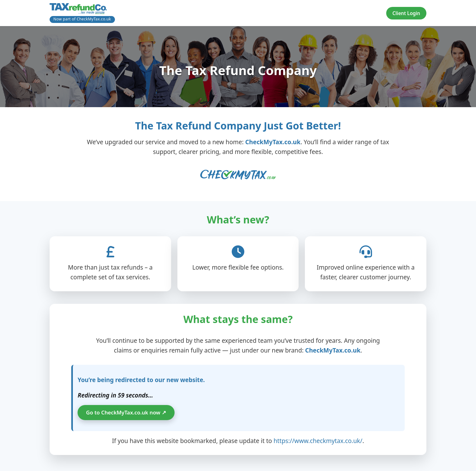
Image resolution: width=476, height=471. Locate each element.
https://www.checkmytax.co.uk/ (318, 441)
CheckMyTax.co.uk (273, 142)
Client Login (406, 13)
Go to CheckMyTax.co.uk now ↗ (127, 413)
